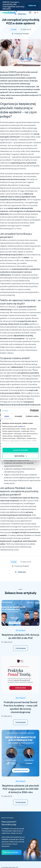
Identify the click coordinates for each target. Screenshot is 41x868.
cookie (20, 426)
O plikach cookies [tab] (32, 416)
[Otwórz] (30, 12)
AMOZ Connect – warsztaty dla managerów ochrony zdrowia (13, 5)
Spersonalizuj (21, 456)
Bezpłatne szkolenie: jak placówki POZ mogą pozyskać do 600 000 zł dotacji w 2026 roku (21, 789)
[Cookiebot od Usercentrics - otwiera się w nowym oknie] (30, 411)
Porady (14, 29)
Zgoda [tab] (7, 416)
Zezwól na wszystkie (20, 450)
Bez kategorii (20, 630)
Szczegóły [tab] (18, 416)
